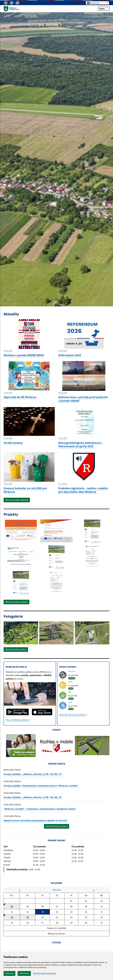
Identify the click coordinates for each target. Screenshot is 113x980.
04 (12, 906)
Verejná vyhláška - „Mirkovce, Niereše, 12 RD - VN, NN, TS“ (33, 774)
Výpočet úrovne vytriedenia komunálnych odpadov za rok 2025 (35, 820)
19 (28, 917)
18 (12, 917)
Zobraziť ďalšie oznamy (57, 826)
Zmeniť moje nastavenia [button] (45, 973)
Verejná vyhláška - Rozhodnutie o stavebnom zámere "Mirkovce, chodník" (41, 786)
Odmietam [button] (24, 973)
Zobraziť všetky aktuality (17, 500)
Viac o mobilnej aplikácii (17, 720)
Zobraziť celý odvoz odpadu (72, 715)
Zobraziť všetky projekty (16, 602)
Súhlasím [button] (9, 973)
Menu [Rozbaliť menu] (104, 9)
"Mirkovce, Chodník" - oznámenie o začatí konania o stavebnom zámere (40, 809)
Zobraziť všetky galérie (16, 650)
